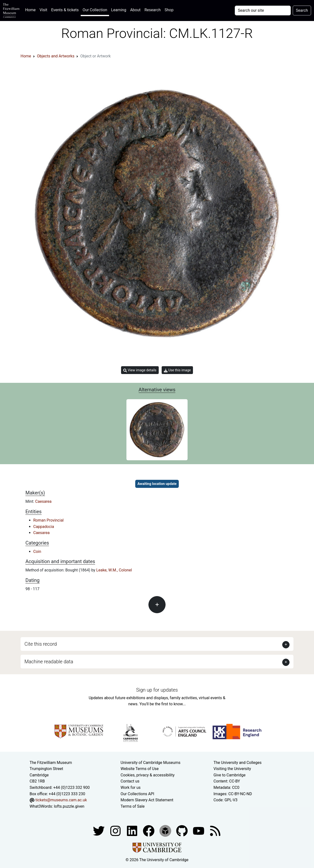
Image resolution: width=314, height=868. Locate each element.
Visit (43, 10)
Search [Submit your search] (302, 10)
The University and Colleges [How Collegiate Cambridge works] (237, 763)
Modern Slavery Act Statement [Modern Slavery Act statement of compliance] (147, 800)
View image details (140, 370)
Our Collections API (137, 794)
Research (153, 10)
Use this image (177, 370)
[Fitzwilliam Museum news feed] (215, 831)
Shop (169, 10)
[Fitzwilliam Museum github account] (182, 831)
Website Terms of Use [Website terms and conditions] (140, 769)
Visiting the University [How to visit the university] (232, 769)
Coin (37, 552)
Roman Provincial (48, 520)
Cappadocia (44, 527)
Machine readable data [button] (49, 662)
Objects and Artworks (56, 56)
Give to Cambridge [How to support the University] (230, 775)
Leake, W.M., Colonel (114, 570)
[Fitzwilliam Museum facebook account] (133, 831)
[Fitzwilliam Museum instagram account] (116, 831)
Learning (119, 10)
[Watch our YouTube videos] (199, 831)
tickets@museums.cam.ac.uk (61, 800)
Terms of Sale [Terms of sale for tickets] (133, 806)
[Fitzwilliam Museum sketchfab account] (166, 831)
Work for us (131, 788)
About (135, 10)
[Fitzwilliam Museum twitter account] (99, 831)
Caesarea (43, 501)
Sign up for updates (157, 690)
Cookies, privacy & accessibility (148, 775)
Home (31, 9)
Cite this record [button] (41, 644)
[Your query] (263, 11)
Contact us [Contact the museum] (130, 781)
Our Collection (95, 10)
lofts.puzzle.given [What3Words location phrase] (69, 806)
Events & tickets (65, 10)
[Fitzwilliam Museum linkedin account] (149, 831)
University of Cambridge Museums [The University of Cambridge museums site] (151, 763)
